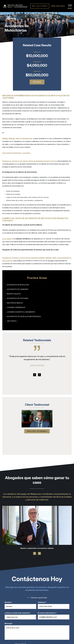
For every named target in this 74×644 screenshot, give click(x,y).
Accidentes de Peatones (18, 298)
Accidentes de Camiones (18, 289)
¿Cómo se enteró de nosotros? (17, 613)
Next (39, 375)
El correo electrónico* (48, 613)
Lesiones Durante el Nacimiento (21, 312)
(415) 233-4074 (58, 6)
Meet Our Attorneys (40, 6)
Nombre (9, 602)
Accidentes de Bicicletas (18, 285)
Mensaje (10, 624)
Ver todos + (12, 321)
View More (37, 82)
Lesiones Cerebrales (16, 307)
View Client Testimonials (37, 431)
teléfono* (43, 602)
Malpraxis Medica (15, 303)
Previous (35, 375)
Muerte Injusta (14, 294)
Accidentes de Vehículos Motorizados (24, 316)
